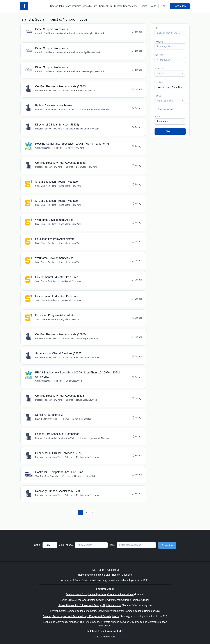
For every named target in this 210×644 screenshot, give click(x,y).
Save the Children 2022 (46, 419)
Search (170, 131)
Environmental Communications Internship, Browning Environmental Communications (97, 611)
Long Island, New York (70, 186)
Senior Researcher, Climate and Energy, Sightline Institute (90, 605)
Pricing (144, 6)
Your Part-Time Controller (47, 476)
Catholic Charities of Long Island (51, 33)
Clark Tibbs (112, 575)
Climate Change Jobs (126, 6)
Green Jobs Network (85, 580)
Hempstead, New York (100, 110)
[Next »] (93, 513)
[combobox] (170, 46)
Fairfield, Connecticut (82, 419)
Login (164, 6)
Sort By (158, 116)
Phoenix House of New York (48, 91)
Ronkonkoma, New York (88, 129)
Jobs (101, 570)
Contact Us (113, 570)
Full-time (69, 91)
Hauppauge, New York (87, 339)
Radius (158, 96)
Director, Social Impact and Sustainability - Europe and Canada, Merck (81, 616)
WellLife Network (43, 148)
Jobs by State (74, 6)
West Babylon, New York (93, 33)
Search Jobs (57, 6)
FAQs (153, 6)
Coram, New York (74, 381)
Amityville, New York (91, 52)
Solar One (40, 186)
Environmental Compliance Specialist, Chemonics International (100, 594)
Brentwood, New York (86, 91)
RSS (93, 570)
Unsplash (127, 575)
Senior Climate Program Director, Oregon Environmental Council (95, 600)
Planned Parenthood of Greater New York (55, 110)
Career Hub (106, 6)
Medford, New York (75, 148)
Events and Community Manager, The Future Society (72, 622)
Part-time (73, 33)
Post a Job (180, 6)
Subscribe (167, 546)
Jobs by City (90, 6)
